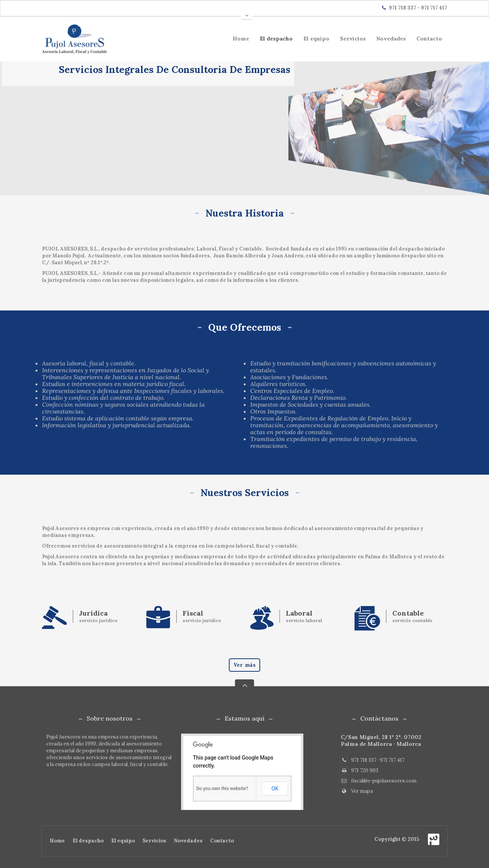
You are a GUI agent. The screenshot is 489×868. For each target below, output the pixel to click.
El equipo (316, 39)
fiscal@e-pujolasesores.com (378, 781)
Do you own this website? (222, 789)
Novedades (391, 39)
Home (241, 39)
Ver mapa (356, 791)
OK (275, 789)
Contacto (429, 39)
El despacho (276, 39)
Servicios (353, 39)
